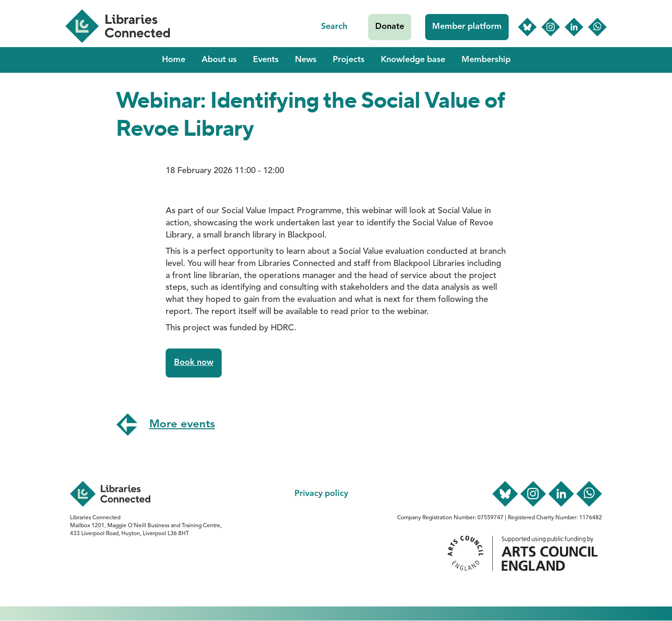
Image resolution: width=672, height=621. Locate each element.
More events (182, 425)
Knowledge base (413, 60)
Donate (390, 27)
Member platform (467, 27)
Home (174, 60)
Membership (486, 60)
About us (219, 60)
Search (334, 27)
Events (266, 60)
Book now (194, 363)
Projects (349, 60)
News (306, 60)
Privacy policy (321, 494)
